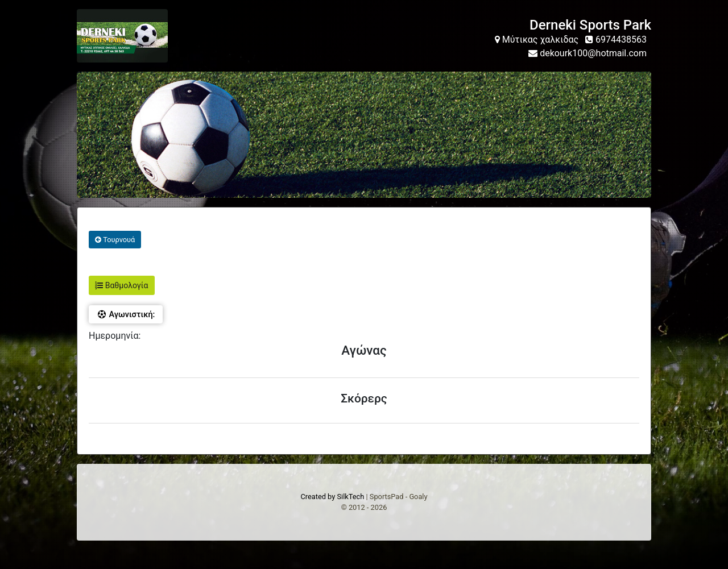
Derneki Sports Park (590, 25)
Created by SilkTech (332, 497)
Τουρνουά (115, 240)
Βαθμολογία (121, 285)
